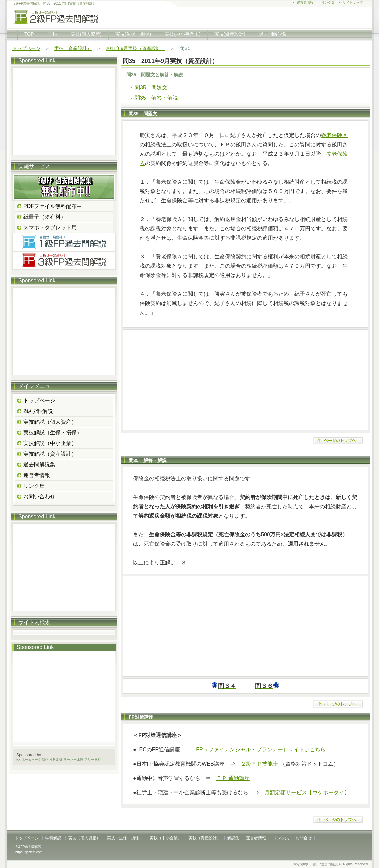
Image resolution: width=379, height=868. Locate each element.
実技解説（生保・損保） (53, 432)
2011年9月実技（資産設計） (135, 48)
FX (18, 759)
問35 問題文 (151, 87)
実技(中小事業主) (182, 34)
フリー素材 (93, 759)
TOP (29, 34)
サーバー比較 (73, 759)
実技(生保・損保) (133, 34)
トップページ (26, 48)
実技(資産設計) (230, 34)
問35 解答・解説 (156, 98)
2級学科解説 (38, 411)
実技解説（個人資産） (50, 422)
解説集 (233, 838)
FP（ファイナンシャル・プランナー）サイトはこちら (261, 749)
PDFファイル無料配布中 (53, 206)
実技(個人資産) (86, 34)
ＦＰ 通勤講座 (233, 778)
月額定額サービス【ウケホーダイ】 (307, 792)
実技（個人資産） (84, 838)
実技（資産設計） (73, 48)
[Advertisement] (245, 380)
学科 (52, 34)
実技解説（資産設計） (50, 454)
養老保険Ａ (334, 135)
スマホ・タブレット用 (50, 227)
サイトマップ (353, 2)
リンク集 (328, 2)
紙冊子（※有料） (45, 217)
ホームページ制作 (35, 759)
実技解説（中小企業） (50, 443)
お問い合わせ (39, 496)
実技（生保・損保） (125, 838)
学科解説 (53, 838)
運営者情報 (305, 2)
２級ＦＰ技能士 (259, 764)
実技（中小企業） (166, 838)
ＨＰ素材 (56, 759)
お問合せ (304, 838)
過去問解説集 (273, 34)
